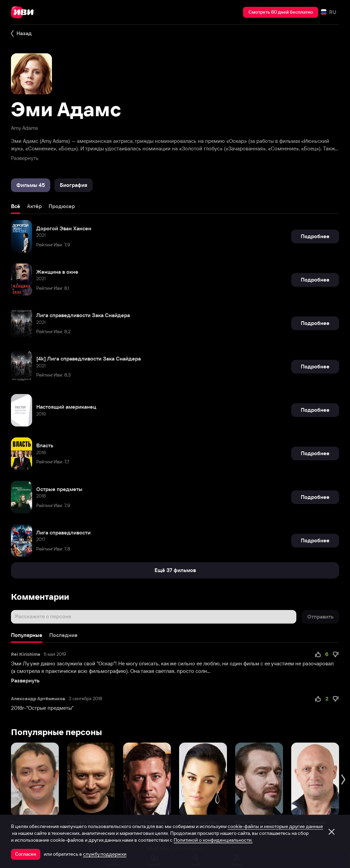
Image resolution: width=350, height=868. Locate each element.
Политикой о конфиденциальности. (213, 840)
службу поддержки (105, 854)
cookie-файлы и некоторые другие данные (275, 826)
